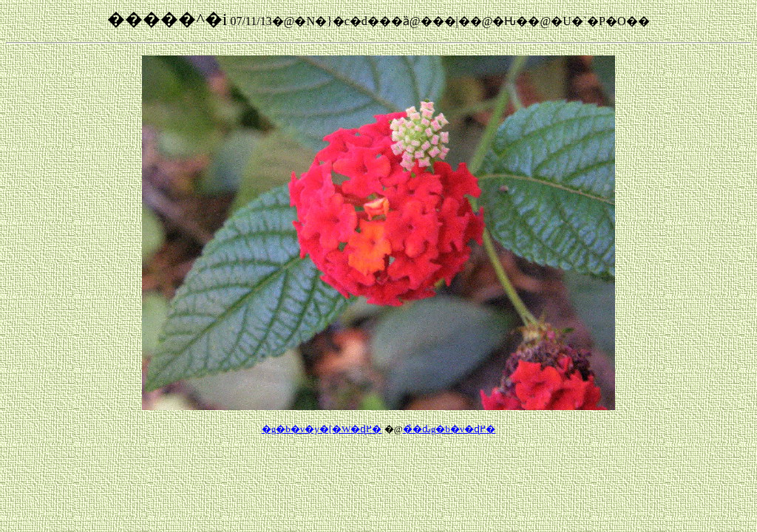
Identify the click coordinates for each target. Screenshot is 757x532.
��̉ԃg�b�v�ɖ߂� (449, 429)
